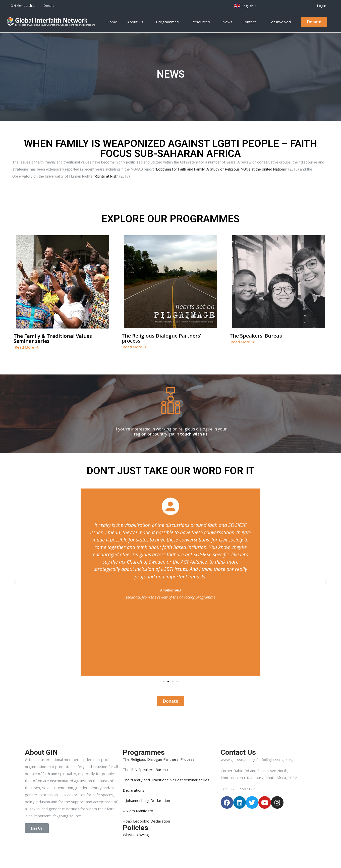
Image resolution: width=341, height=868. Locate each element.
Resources (202, 22)
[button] (322, 6)
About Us (137, 22)
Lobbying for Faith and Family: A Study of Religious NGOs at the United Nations (221, 169)
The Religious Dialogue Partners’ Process (159, 759)
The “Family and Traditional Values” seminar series (166, 780)
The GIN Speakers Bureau (145, 770)
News (228, 22)
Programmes (169, 22)
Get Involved (281, 22)
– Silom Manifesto (138, 811)
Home (112, 22)
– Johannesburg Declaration (146, 800)
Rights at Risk (106, 176)
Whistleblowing (136, 835)
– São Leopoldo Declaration (146, 821)
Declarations (134, 790)
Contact (250, 22)
